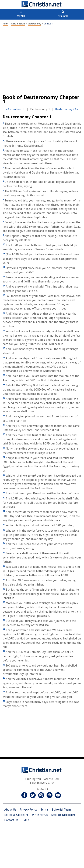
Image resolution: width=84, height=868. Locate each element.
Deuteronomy (34, 24)
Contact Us (11, 820)
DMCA (25, 820)
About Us (10, 810)
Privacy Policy (28, 810)
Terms (45, 810)
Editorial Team (61, 810)
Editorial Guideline (16, 815)
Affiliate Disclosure (63, 815)
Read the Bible (18, 24)
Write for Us (40, 815)
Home (6, 24)
